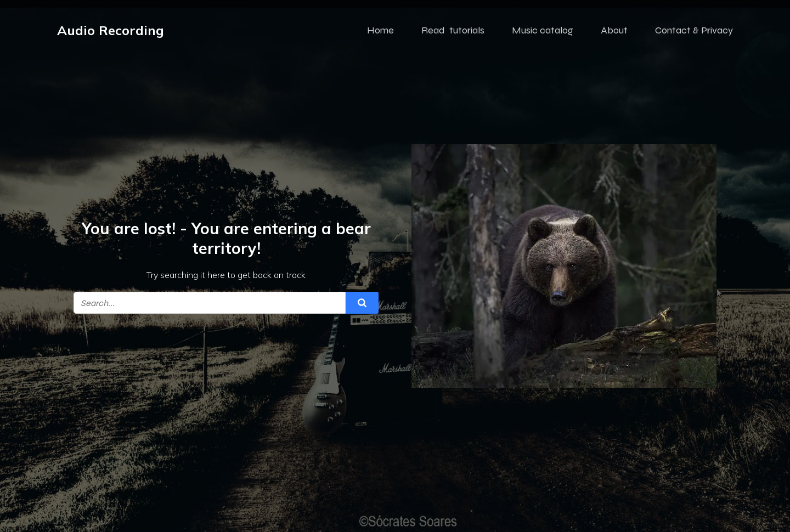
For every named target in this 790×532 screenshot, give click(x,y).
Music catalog (543, 30)
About (614, 30)
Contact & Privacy (694, 30)
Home (380, 30)
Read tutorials (453, 30)
